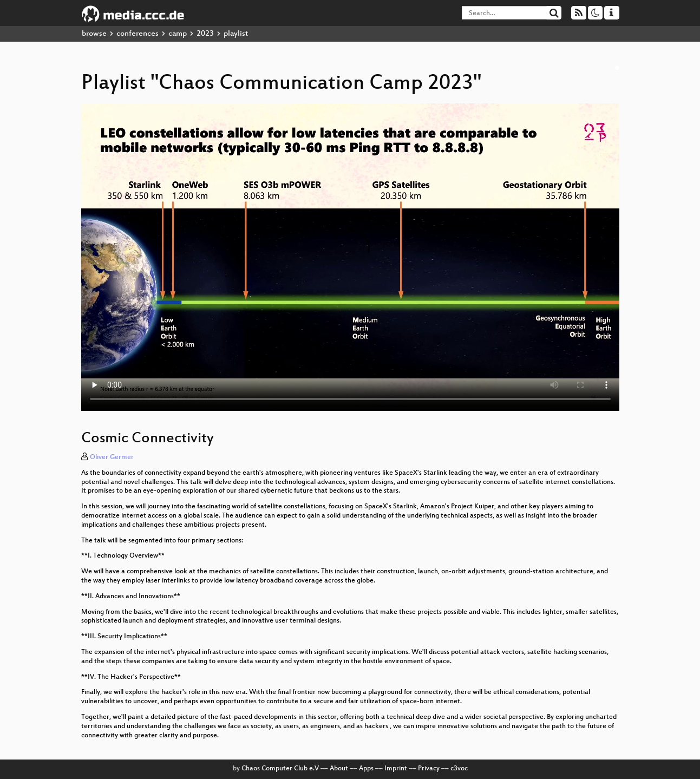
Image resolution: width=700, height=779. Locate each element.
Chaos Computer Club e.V (280, 769)
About (339, 769)
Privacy (429, 769)
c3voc (459, 769)
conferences (138, 34)
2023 (205, 34)
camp (178, 34)
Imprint (396, 769)
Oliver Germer (112, 457)
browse (94, 34)
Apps (366, 769)
